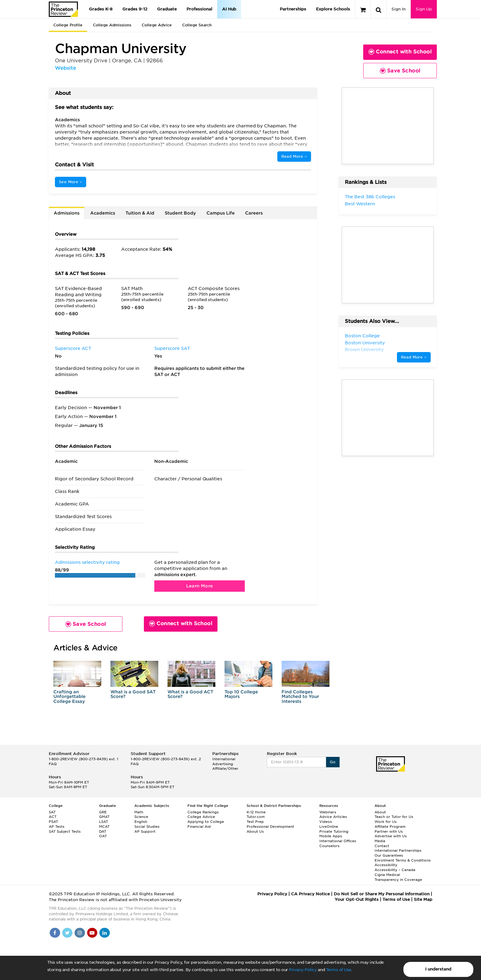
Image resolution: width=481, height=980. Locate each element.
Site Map (423, 899)
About (380, 812)
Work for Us (386, 822)
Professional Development (270, 827)
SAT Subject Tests (65, 831)
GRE (103, 812)
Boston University (365, 343)
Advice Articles (333, 817)
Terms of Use (339, 970)
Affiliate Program (390, 827)
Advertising (223, 764)
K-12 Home (256, 812)
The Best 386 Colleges (370, 197)
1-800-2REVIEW (83, 759)
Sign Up (424, 9)
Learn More (200, 586)
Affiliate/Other (225, 769)
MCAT (104, 827)
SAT (52, 812)
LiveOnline (329, 827)
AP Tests (57, 827)
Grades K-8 (101, 9)
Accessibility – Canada (395, 870)
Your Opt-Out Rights (357, 899)
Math (139, 812)
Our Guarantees (389, 855)
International (224, 759)
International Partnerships (398, 850)
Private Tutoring (334, 831)
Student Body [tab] (180, 213)
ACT (53, 817)
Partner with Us (389, 831)
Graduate (167, 9)
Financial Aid (199, 827)
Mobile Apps (331, 836)
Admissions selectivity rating (87, 562)
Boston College (362, 336)
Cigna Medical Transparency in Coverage (398, 877)
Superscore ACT (73, 348)
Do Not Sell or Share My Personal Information (382, 894)
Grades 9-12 (135, 9)
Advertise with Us (391, 836)
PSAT (53, 822)
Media (380, 841)
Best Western (360, 204)
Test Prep (255, 822)
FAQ (53, 764)
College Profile (68, 25)
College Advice (157, 25)
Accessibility (386, 865)
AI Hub (229, 9)
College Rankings (203, 812)
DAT (103, 831)
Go (333, 762)
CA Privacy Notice (310, 894)
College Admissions (112, 25)
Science (141, 817)
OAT (103, 836)
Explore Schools (333, 9)
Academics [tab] (103, 213)
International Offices (338, 841)
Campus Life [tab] (221, 213)
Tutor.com (256, 817)
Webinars (328, 812)
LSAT (104, 822)
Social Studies (147, 827)
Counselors (329, 846)
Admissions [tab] (67, 213)
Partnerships (293, 9)
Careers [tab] (254, 213)
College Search (197, 25)
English (141, 822)
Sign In (398, 9)
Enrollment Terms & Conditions (403, 860)
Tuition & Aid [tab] (140, 213)
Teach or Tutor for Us (394, 817)
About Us (255, 831)
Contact (382, 846)
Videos (326, 822)
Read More (294, 156)
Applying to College (206, 822)
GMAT (104, 817)
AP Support (145, 831)
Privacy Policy (303, 970)
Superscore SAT (172, 348)
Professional (199, 9)
